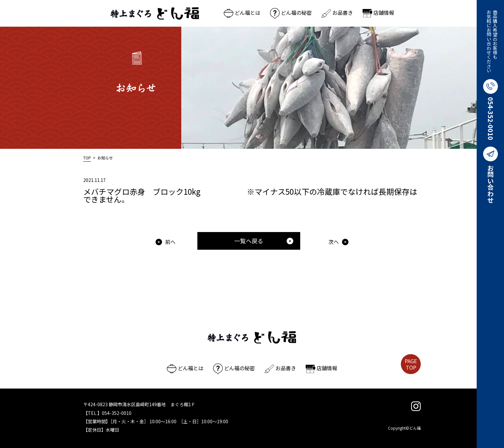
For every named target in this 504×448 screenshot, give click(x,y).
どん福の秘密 (291, 13)
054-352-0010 (491, 110)
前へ (170, 242)
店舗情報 (378, 13)
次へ (334, 242)
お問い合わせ (491, 175)
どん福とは (242, 13)
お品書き (337, 13)
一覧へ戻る (264, 241)
